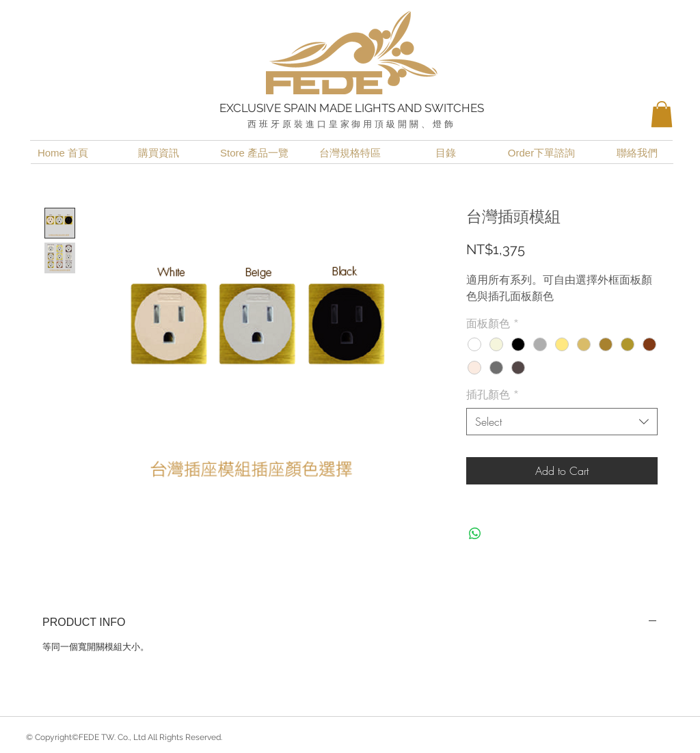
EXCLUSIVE (252, 108)
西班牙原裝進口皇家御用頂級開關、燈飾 (351, 124)
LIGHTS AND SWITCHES (419, 108)
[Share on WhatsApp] (475, 534)
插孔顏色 (493, 394)
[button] (662, 114)
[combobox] (562, 422)
